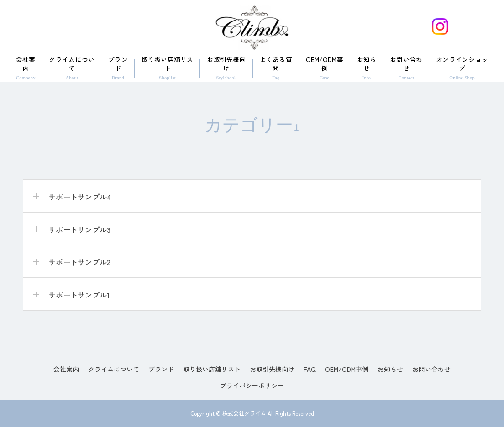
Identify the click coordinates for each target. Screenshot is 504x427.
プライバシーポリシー (252, 385)
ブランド (118, 68)
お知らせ (367, 68)
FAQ (310, 369)
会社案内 (26, 68)
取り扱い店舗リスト (168, 68)
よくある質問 (276, 68)
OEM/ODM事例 (325, 68)
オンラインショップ (462, 68)
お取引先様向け (226, 68)
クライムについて (72, 68)
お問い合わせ (406, 68)
